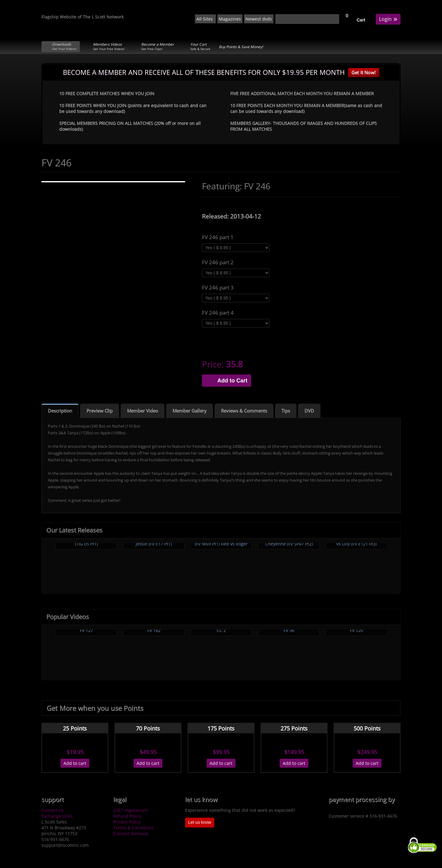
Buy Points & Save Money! (241, 47)
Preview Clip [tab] (100, 411)
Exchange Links (57, 816)
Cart (361, 20)
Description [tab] (60, 411)
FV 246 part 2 (218, 262)
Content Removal (131, 833)
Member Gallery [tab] (190, 411)
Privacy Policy (127, 822)
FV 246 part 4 (218, 313)
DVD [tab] (309, 411)
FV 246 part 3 (218, 288)
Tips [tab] (286, 411)
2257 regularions (131, 810)
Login (388, 19)
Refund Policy (127, 816)
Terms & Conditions (134, 828)
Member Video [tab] (143, 411)
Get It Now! (364, 72)
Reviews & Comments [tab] (244, 411)
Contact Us (52, 810)
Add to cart (75, 763)
